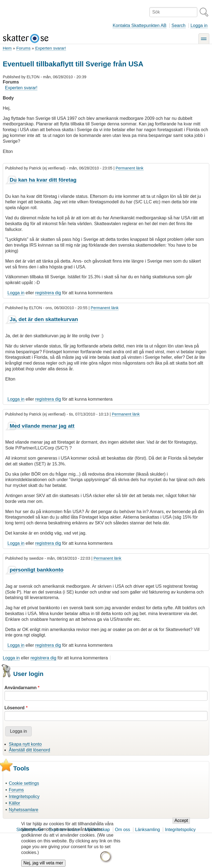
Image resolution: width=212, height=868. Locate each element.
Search (178, 25)
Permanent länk (130, 168)
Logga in (199, 25)
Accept (181, 825)
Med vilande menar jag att (42, 426)
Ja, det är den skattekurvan (44, 319)
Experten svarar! (50, 48)
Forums (23, 48)
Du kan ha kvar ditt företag (43, 180)
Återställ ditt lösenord (29, 750)
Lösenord (14, 708)
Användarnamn (20, 688)
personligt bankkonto (37, 570)
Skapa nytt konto (25, 744)
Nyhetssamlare (24, 810)
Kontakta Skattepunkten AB (140, 25)
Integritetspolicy (24, 796)
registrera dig (48, 293)
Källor (14, 803)
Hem (7, 48)
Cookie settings (24, 783)
